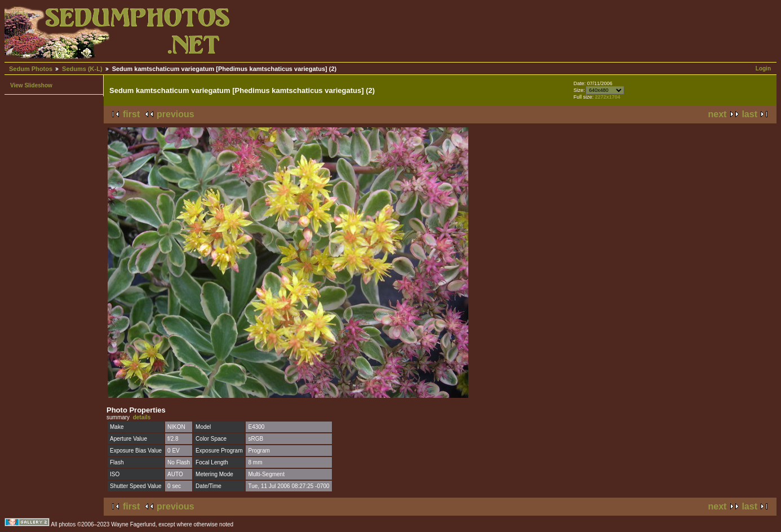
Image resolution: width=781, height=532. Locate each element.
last (749, 114)
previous (176, 114)
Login (763, 68)
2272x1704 (608, 97)
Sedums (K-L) (82, 69)
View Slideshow (31, 85)
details (142, 417)
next (718, 114)
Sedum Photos (31, 69)
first (131, 114)
